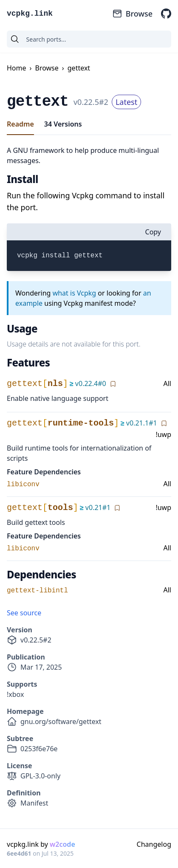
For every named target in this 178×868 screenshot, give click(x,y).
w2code (62, 844)
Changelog (154, 844)
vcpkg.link (30, 14)
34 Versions (63, 124)
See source (24, 613)
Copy (153, 232)
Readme (20, 124)
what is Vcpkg (75, 293)
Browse (132, 14)
